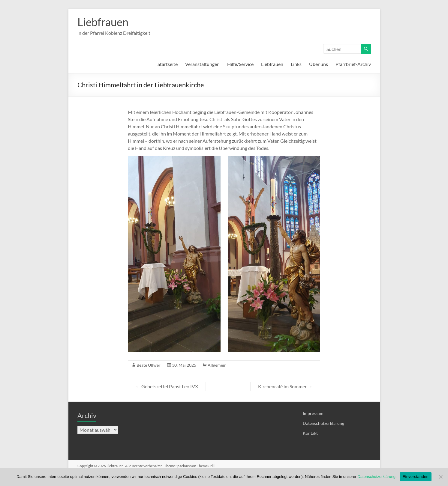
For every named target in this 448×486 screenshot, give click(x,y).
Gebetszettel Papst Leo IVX (167, 386)
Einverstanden (416, 477)
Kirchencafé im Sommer (285, 386)
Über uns (319, 64)
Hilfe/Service (240, 64)
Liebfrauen (103, 22)
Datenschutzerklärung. (377, 477)
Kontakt (310, 433)
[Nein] (440, 477)
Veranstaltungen (202, 64)
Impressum (313, 413)
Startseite (168, 64)
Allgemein (217, 365)
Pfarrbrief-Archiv (353, 64)
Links (296, 64)
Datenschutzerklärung (323, 423)
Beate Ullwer (149, 365)
